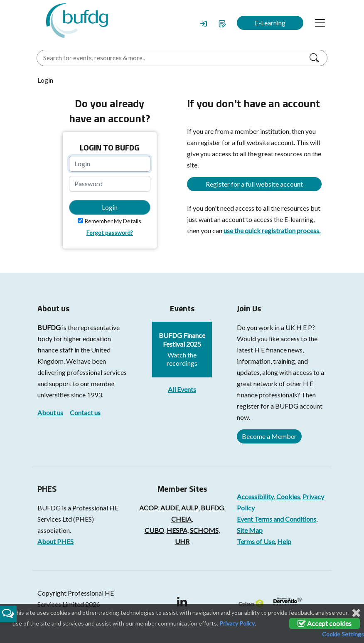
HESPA (177, 530)
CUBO (154, 530)
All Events (182, 389)
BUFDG (49, 327)
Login (110, 207)
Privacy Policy (237, 623)
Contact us (85, 413)
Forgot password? (110, 233)
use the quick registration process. (272, 230)
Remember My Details (113, 221)
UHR (182, 541)
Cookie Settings (343, 634)
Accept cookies (325, 623)
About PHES (55, 541)
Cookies (288, 496)
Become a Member (269, 436)
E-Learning (270, 23)
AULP (190, 508)
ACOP (149, 508)
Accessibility (255, 496)
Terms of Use (256, 541)
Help (284, 541)
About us (50, 413)
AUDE (170, 508)
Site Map (250, 530)
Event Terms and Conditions (277, 519)
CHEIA (181, 519)
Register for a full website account (254, 184)
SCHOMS (204, 530)
